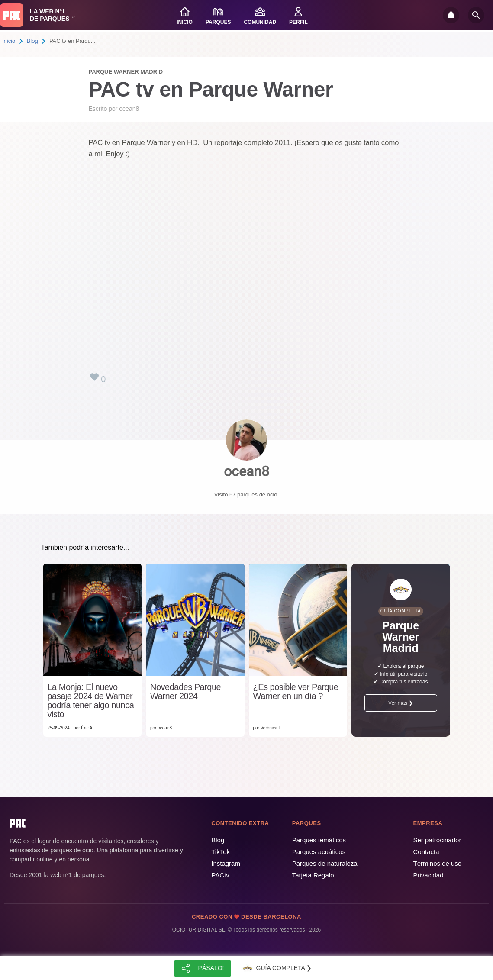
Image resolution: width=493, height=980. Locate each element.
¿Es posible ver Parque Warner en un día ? (296, 692)
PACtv (220, 875)
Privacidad (429, 875)
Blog (32, 41)
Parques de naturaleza (325, 863)
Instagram (226, 863)
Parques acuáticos (319, 852)
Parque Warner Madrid (126, 72)
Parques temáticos (319, 840)
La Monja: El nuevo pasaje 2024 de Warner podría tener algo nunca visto (91, 701)
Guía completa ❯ (276, 968)
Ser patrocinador (437, 840)
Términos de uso (438, 863)
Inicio (9, 41)
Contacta (426, 852)
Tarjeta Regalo (313, 875)
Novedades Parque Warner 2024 (185, 692)
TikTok (221, 852)
